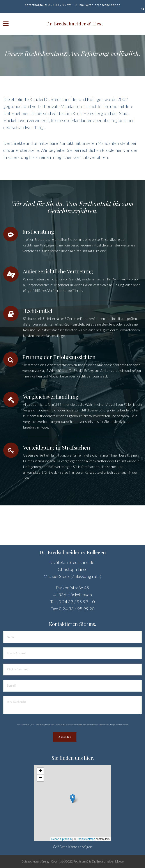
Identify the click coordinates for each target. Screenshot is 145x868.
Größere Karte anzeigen (73, 847)
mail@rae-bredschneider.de (100, 5)
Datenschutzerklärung (75, 725)
